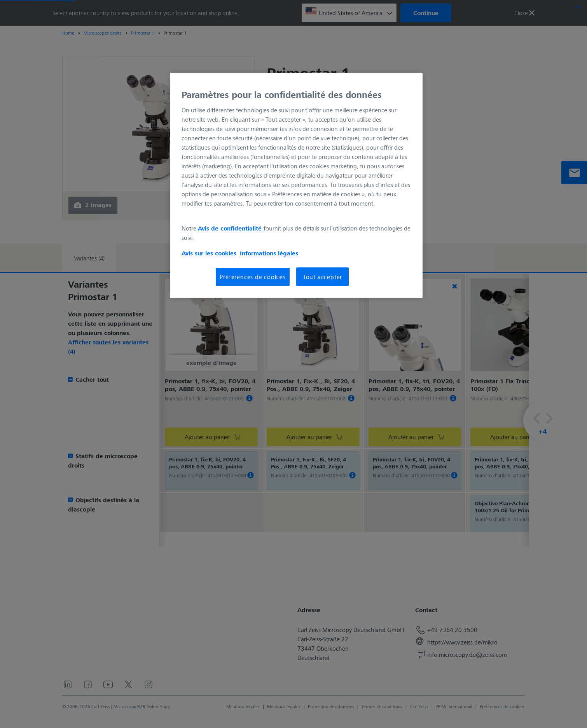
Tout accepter (322, 277)
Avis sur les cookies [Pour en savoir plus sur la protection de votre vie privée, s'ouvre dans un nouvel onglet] (209, 253)
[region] (296, 185)
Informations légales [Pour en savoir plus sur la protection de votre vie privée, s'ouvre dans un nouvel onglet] (269, 253)
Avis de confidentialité (231, 228)
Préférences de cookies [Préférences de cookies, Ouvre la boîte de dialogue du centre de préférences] (253, 277)
